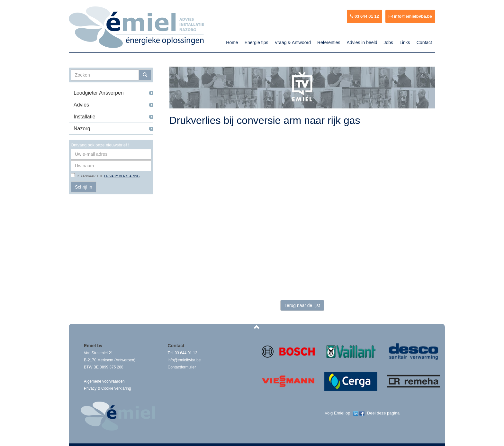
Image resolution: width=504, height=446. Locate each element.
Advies (81, 105)
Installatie (85, 117)
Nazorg (82, 129)
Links (405, 42)
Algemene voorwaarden (104, 381)
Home (232, 42)
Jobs (388, 42)
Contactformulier (182, 367)
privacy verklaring (122, 176)
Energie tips (256, 42)
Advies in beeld (362, 42)
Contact (424, 42)
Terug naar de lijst (302, 305)
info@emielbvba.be (410, 16)
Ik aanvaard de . (108, 176)
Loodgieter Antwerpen (99, 93)
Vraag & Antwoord (293, 42)
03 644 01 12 (364, 16)
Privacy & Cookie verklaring (108, 388)
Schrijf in (84, 187)
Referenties (329, 42)
